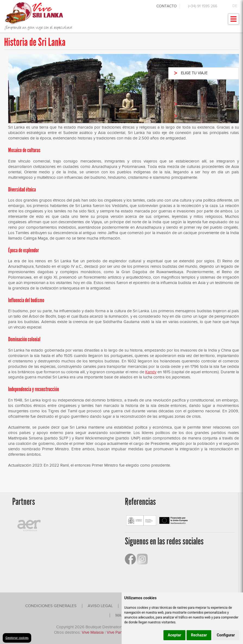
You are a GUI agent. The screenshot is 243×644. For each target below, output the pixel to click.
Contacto (167, 6)
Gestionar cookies (17, 638)
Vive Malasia (93, 632)
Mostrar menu (234, 21)
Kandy (151, 372)
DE (235, 6)
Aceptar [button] (175, 635)
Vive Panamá (118, 632)
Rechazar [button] (199, 635)
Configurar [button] (226, 635)
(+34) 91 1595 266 (203, 6)
